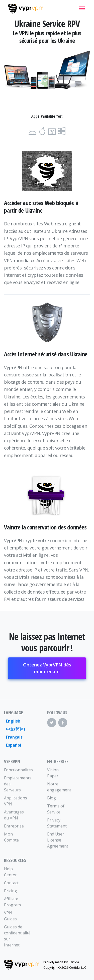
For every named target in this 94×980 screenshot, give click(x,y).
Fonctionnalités (15, 770)
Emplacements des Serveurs (15, 784)
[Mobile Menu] (82, 8)
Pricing (11, 891)
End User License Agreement (58, 840)
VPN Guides (10, 916)
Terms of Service (56, 809)
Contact (11, 883)
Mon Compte (11, 837)
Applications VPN (15, 801)
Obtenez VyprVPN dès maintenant (47, 668)
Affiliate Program (12, 902)
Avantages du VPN (14, 815)
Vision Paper (53, 773)
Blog (52, 798)
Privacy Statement (57, 823)
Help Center (10, 872)
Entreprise (14, 826)
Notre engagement (58, 787)
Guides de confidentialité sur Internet (15, 936)
